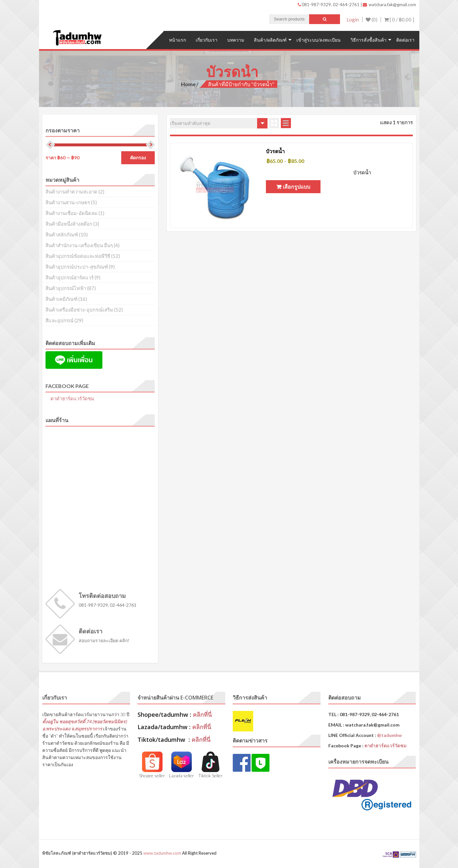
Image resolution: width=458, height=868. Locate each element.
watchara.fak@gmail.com (389, 5)
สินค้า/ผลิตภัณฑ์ (270, 40)
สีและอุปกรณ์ (59, 320)
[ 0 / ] (399, 20)
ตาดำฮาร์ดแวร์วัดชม (72, 398)
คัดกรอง (138, 158)
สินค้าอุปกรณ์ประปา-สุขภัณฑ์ (77, 267)
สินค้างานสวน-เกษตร (68, 202)
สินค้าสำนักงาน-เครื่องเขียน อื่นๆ (79, 245)
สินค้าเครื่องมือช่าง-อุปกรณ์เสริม (79, 310)
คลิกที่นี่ (202, 714)
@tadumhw (389, 735)
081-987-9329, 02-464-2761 (329, 5)
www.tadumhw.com (162, 853)
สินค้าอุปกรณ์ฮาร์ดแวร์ (70, 277)
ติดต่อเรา (405, 40)
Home (188, 84)
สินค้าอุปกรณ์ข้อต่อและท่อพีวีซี (78, 256)
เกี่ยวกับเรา (207, 40)
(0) (372, 20)
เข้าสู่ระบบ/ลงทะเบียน (319, 40)
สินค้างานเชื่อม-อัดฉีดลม (72, 213)
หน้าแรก (177, 40)
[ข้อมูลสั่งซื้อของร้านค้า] (219, 123)
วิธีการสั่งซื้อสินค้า (368, 40)
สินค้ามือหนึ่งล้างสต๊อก (69, 224)
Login (353, 20)
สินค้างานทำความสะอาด (72, 192)
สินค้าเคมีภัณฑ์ (61, 299)
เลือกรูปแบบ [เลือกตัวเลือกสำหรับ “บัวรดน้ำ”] (296, 187)
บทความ (236, 40)
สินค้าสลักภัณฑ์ (62, 234)
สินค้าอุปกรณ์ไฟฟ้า (66, 288)
